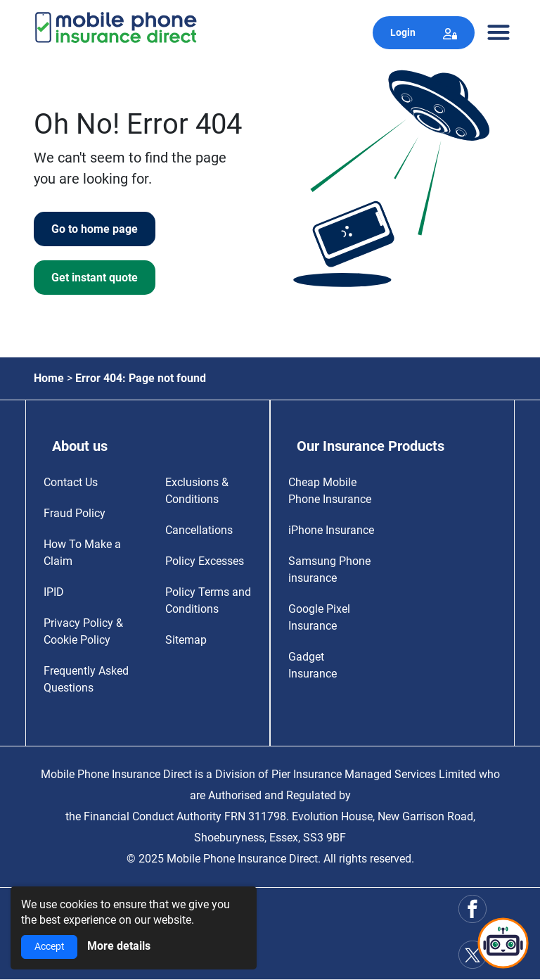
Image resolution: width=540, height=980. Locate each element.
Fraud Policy (75, 513)
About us (80, 446)
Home (49, 378)
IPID (54, 592)
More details (119, 946)
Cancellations (199, 530)
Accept (50, 947)
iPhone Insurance (331, 530)
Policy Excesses (205, 561)
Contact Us (71, 482)
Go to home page (95, 229)
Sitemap (186, 640)
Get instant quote (95, 278)
